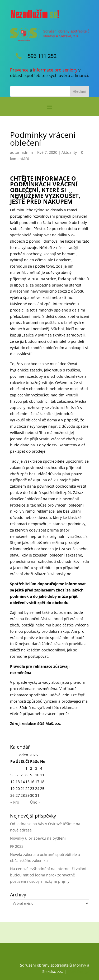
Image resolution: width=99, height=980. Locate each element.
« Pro (15, 802)
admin (27, 152)
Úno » (35, 802)
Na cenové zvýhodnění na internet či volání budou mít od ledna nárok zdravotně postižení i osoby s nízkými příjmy (48, 875)
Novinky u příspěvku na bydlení (38, 838)
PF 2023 (17, 846)
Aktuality (69, 152)
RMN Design (78, 971)
